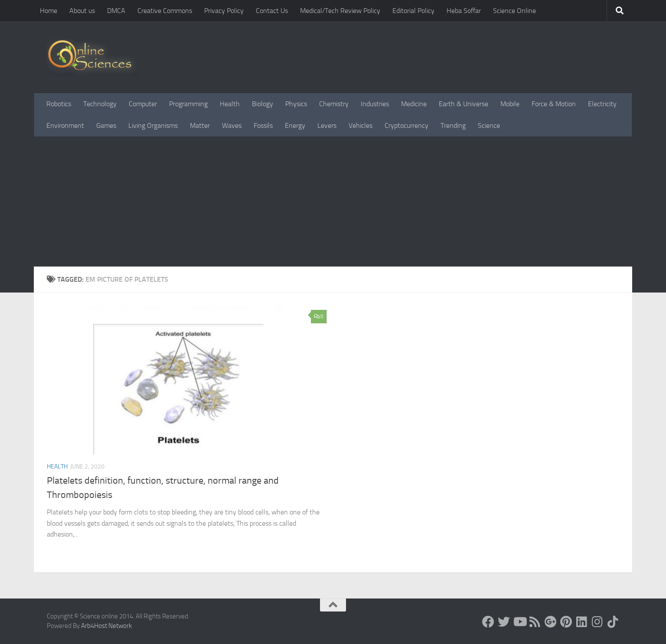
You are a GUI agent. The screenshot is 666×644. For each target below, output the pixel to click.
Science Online (514, 11)
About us (82, 11)
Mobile (510, 104)
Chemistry (334, 104)
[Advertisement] (333, 202)
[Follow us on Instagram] (597, 622)
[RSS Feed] (535, 622)
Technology (100, 104)
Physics (296, 104)
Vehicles (361, 125)
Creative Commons (165, 11)
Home (49, 11)
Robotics (59, 104)
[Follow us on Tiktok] (613, 622)
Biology (263, 104)
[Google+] (551, 622)
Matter (200, 125)
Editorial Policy (413, 11)
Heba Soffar (464, 11)
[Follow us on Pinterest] (566, 622)
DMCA (116, 11)
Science (489, 125)
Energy (295, 125)
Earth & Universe (464, 104)
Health (230, 104)
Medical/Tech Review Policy (340, 11)
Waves (232, 125)
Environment (65, 125)
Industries (375, 104)
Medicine (414, 104)
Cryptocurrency (406, 125)
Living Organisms (153, 125)
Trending (453, 125)
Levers (327, 125)
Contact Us (272, 11)
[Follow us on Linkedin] (582, 622)
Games (106, 125)
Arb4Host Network (106, 626)
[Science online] (488, 622)
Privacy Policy (224, 11)
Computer (143, 104)
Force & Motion (554, 104)
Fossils (263, 125)
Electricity (602, 104)
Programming (188, 104)
